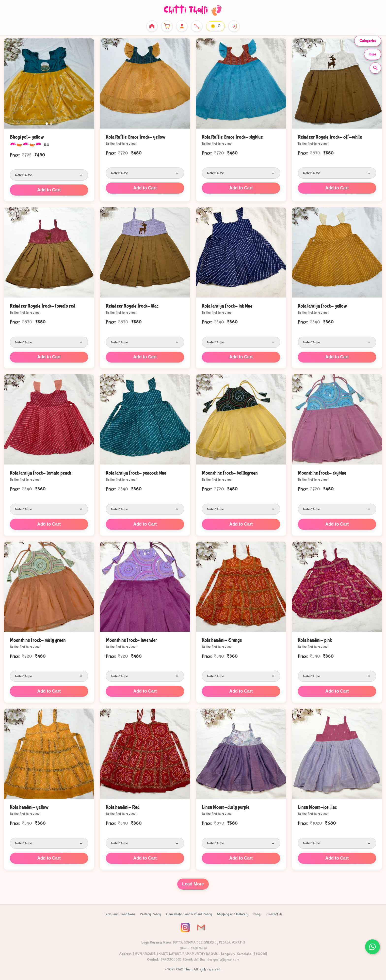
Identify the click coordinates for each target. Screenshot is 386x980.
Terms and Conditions (119, 912)
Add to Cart (49, 189)
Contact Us (274, 912)
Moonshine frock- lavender (131, 639)
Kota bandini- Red (123, 805)
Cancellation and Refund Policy (189, 912)
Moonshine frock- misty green (38, 639)
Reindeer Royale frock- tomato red (43, 306)
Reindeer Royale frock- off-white (330, 137)
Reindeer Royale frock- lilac (132, 306)
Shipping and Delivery (233, 912)
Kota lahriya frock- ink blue (227, 306)
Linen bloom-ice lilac (317, 805)
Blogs (257, 912)
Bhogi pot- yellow (27, 137)
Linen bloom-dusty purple (226, 805)
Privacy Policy (150, 912)
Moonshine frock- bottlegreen (230, 472)
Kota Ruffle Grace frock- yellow (136, 137)
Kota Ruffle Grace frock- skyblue (232, 137)
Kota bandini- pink (315, 639)
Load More (193, 882)
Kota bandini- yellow (29, 805)
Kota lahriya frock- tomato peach (40, 472)
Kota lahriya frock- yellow (322, 306)
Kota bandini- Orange (222, 639)
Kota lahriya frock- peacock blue (136, 472)
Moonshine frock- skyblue (322, 472)
